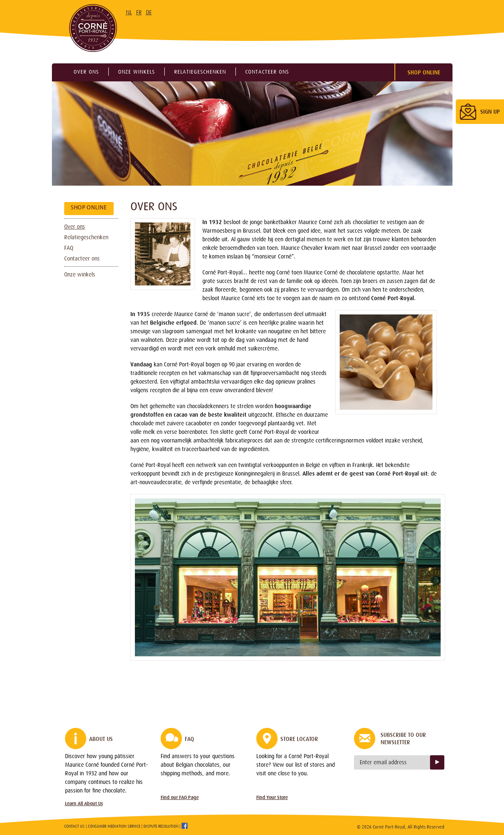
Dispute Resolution (161, 826)
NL (129, 12)
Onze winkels (137, 72)
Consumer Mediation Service (114, 826)
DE (149, 12)
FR (139, 12)
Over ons (86, 72)
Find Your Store (272, 797)
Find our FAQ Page (180, 797)
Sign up (437, 762)
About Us (101, 739)
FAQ (69, 248)
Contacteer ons (267, 72)
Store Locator (299, 739)
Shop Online (424, 72)
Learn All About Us (84, 804)
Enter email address (383, 762)
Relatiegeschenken (200, 72)
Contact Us (74, 826)
